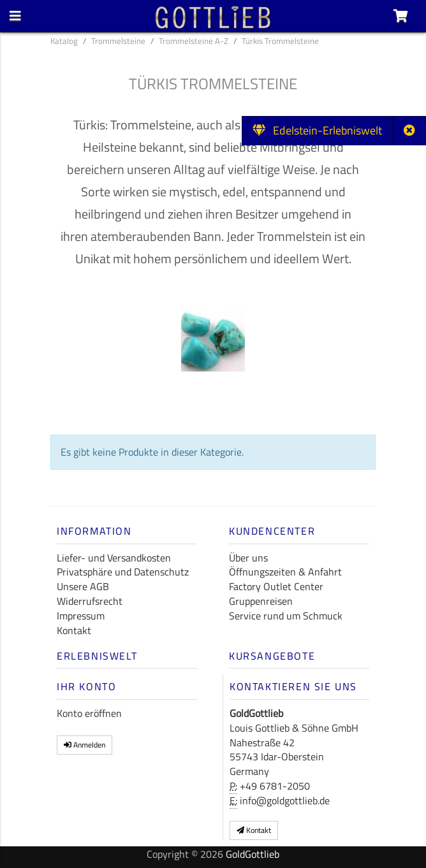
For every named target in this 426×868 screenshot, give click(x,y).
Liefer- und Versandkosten (114, 558)
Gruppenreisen (261, 601)
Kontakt (74, 630)
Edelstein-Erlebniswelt (317, 130)
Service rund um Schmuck (286, 616)
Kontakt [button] (254, 830)
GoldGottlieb (253, 854)
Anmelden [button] (84, 745)
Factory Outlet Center (276, 586)
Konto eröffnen (89, 713)
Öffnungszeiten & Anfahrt (285, 572)
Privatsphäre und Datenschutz (123, 572)
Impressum (81, 616)
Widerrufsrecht (90, 601)
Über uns (248, 558)
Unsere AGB (83, 586)
